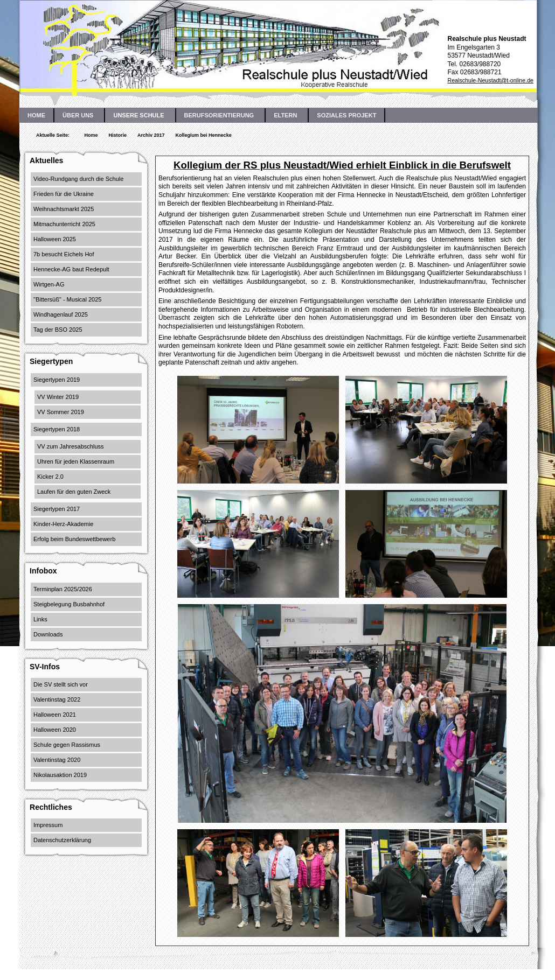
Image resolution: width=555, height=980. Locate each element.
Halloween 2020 (55, 730)
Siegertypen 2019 (57, 380)
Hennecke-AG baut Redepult (71, 269)
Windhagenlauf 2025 (61, 314)
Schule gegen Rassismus (67, 745)
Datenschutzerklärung (62, 840)
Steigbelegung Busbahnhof (69, 604)
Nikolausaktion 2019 (60, 775)
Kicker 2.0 (50, 477)
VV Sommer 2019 (61, 412)
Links (40, 619)
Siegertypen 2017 (57, 509)
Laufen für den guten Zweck (74, 492)
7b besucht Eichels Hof (64, 254)
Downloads (48, 634)
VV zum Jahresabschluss (71, 446)
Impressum (48, 825)
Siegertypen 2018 (57, 429)
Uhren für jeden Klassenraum (76, 461)
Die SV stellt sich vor (61, 684)
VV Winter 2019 (58, 397)
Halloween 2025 (55, 239)
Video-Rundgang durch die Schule (78, 179)
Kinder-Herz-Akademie (63, 524)
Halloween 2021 (55, 715)
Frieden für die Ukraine (64, 194)
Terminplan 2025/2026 (63, 589)
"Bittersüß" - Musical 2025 (67, 299)
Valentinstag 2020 (57, 760)
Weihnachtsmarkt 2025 (64, 209)
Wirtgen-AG (49, 284)
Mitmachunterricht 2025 (64, 224)
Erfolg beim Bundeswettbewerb (74, 539)
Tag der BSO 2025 (58, 330)
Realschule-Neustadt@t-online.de (490, 80)
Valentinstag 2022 (57, 699)
